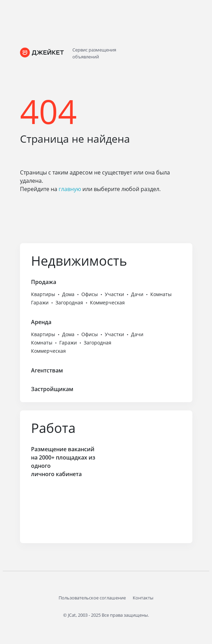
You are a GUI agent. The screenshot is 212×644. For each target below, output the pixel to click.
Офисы (90, 294)
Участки (114, 294)
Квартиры (43, 294)
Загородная (69, 302)
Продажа (44, 282)
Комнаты (161, 294)
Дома (68, 294)
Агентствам (47, 370)
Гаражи (40, 302)
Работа (53, 428)
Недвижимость (79, 261)
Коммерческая (107, 302)
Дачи (137, 294)
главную (70, 189)
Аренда (41, 322)
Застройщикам (52, 389)
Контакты (143, 598)
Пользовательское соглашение (92, 598)
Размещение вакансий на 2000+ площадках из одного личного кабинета (63, 462)
